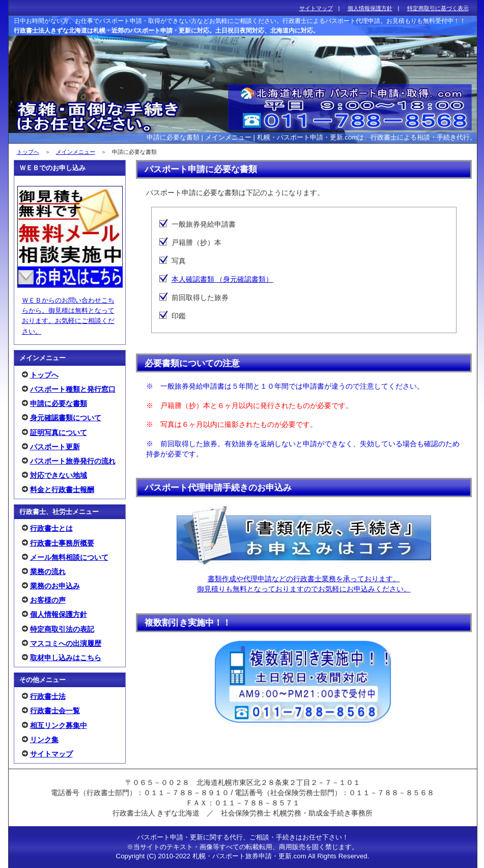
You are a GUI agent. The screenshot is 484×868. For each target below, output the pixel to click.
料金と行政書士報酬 (62, 490)
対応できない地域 (59, 475)
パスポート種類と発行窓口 (73, 389)
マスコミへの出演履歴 (66, 643)
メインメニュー (76, 152)
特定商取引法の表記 (62, 629)
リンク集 (44, 740)
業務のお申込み (55, 586)
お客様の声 (48, 600)
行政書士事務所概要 (62, 543)
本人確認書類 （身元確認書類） (222, 279)
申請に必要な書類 (59, 403)
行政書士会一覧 (55, 711)
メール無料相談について (69, 557)
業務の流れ (48, 572)
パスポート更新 (55, 447)
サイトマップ (51, 754)
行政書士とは (51, 528)
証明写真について (59, 432)
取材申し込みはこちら (66, 658)
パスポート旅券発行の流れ (73, 461)
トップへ (28, 152)
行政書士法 (48, 696)
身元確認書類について (66, 418)
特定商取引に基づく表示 (438, 8)
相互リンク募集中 (59, 725)
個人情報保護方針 (59, 614)
